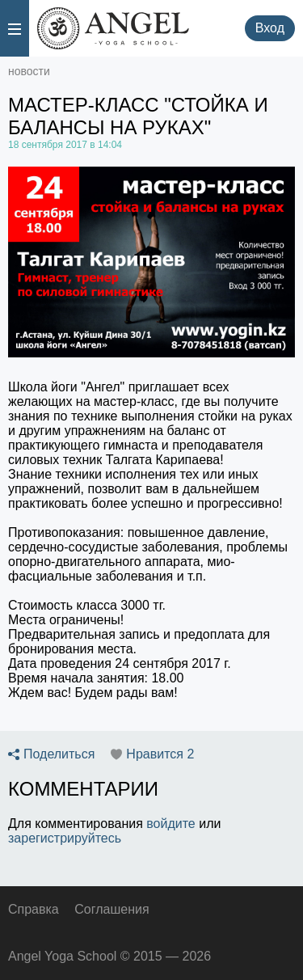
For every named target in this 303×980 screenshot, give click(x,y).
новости (29, 71)
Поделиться (59, 754)
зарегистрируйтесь (65, 838)
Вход (270, 28)
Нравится (160, 754)
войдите (170, 824)
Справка (34, 909)
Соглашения (112, 909)
